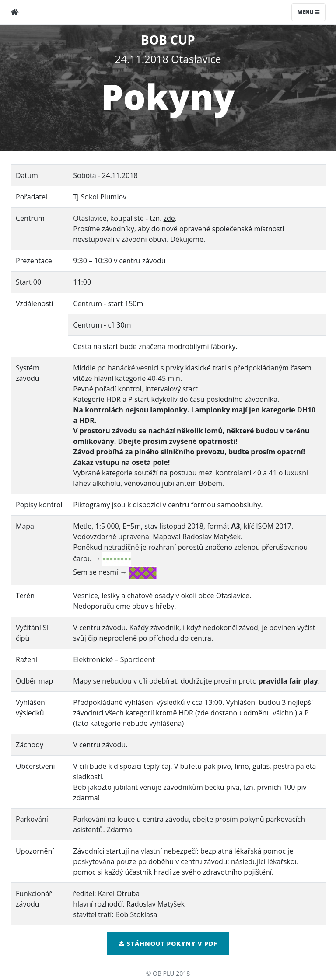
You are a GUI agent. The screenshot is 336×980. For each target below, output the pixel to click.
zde (169, 218)
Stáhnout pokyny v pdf (168, 943)
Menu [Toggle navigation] (308, 12)
